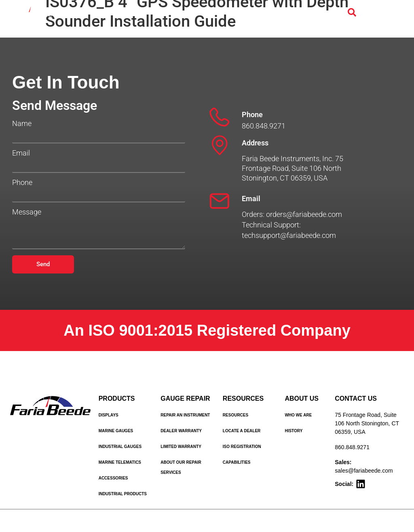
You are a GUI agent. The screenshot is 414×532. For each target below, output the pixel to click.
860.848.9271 (352, 447)
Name (22, 124)
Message (27, 212)
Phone (22, 183)
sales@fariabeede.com (364, 471)
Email (21, 153)
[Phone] (220, 117)
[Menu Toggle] (377, 13)
